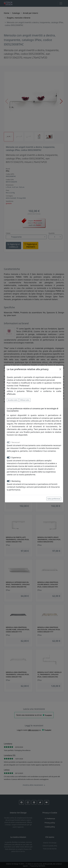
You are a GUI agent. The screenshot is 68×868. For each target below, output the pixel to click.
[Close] (60, 369)
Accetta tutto (13, 400)
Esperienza (16, 458)
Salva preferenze (54, 499)
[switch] (9, 458)
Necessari (16, 442)
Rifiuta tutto (25, 400)
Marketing (16, 481)
